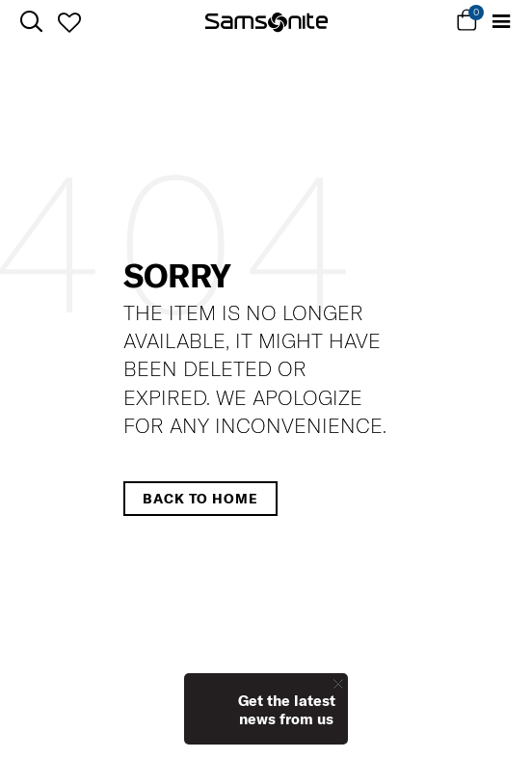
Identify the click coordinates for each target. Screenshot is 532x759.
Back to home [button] (200, 499)
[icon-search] (31, 22)
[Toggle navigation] (501, 22)
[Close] (338, 683)
